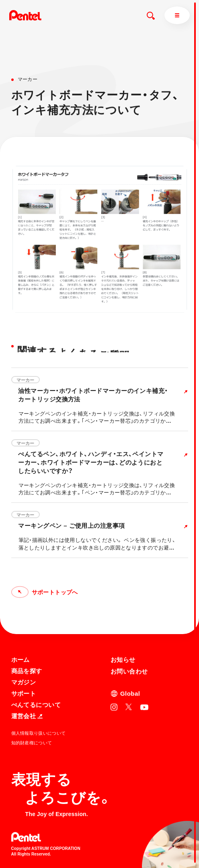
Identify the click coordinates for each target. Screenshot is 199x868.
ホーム (21, 659)
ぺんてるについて (36, 704)
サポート (24, 693)
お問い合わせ (129, 671)
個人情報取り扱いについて (39, 733)
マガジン (24, 682)
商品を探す (27, 671)
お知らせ (123, 659)
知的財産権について (32, 742)
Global (130, 693)
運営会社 (27, 716)
